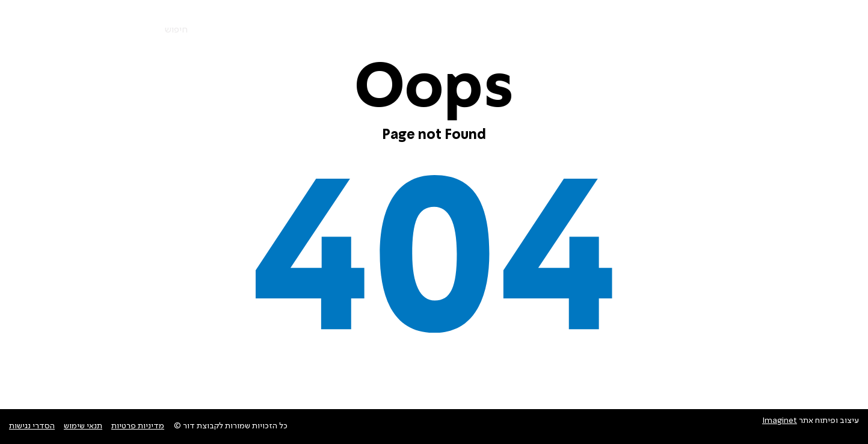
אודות (622, 30)
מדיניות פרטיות (138, 426)
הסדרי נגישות (32, 426)
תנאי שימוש (83, 426)
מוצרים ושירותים (751, 30)
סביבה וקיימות (566, 30)
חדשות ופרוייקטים (485, 30)
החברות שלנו (676, 30)
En (99, 31)
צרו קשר (415, 30)
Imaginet (780, 421)
